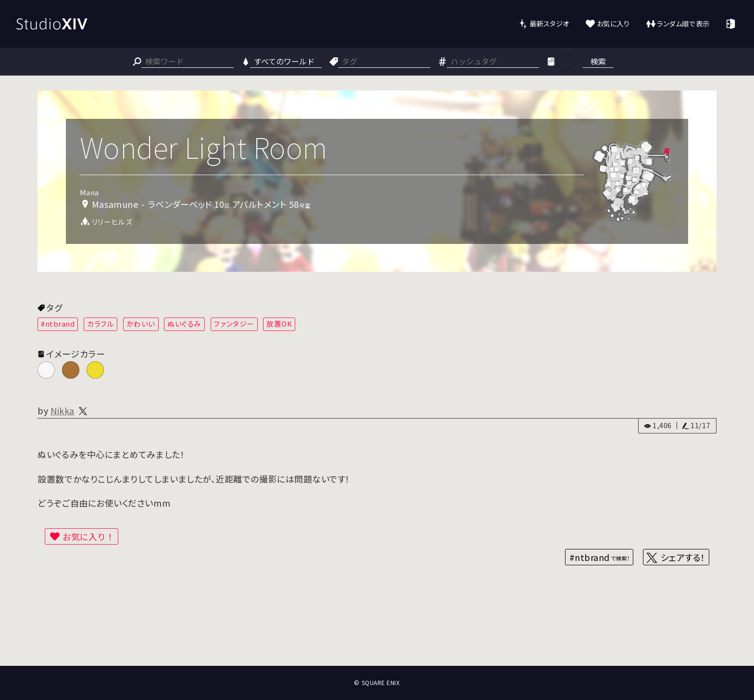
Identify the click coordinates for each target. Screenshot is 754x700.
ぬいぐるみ (184, 324)
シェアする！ (683, 557)
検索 (598, 61)
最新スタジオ (549, 23)
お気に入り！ (88, 536)
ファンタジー (234, 324)
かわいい (141, 324)
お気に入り (613, 23)
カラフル (101, 324)
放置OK (279, 324)
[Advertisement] (377, 630)
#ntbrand (58, 324)
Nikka (63, 410)
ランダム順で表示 (683, 23)
